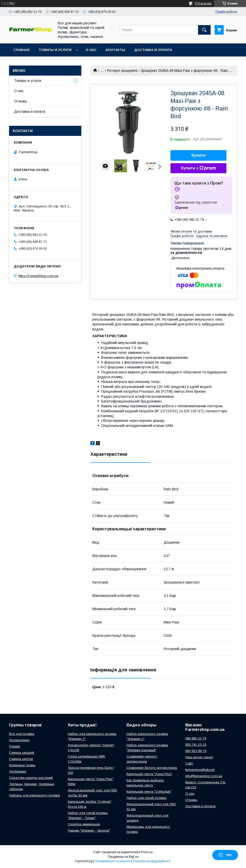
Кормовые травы (22, 765)
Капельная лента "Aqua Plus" (149, 774)
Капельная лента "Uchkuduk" (149, 792)
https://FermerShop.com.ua (38, 276)
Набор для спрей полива (146, 798)
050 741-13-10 (196, 745)
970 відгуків (203, 4)
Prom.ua (147, 852)
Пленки (15, 746)
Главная (22, 50)
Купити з (198, 168)
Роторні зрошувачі (122, 71)
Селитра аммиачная (84, 824)
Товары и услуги (55, 50)
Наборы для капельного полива (34, 795)
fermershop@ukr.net (200, 770)
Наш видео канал (199, 757)
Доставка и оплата (153, 50)
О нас (91, 50)
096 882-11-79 (196, 738)
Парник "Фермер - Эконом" (89, 830)
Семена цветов (21, 759)
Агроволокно (19, 740)
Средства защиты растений (31, 778)
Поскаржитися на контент (113, 861)
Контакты (115, 50)
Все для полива (22, 734)
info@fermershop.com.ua (204, 776)
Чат (225, 855)
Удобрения (18, 771)
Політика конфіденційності (152, 861)
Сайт (189, 763)
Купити (199, 155)
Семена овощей (22, 753)
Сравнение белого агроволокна (152, 768)
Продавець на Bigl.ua (123, 857)
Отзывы (21, 101)
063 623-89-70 (196, 751)
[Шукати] (204, 30)
